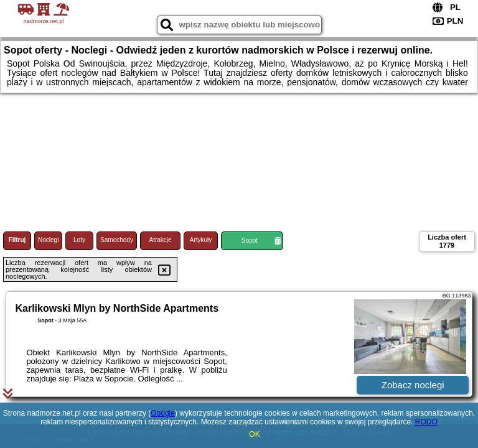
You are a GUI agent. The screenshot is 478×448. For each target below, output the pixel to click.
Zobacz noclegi (413, 385)
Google (163, 413)
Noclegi (48, 240)
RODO (426, 422)
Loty (79, 240)
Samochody (117, 240)
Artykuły (201, 240)
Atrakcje (160, 240)
